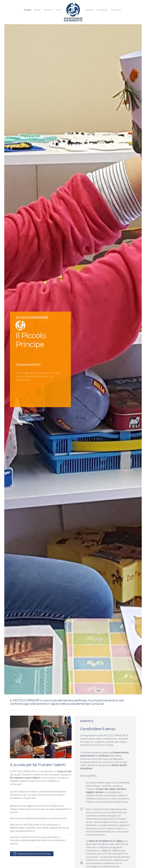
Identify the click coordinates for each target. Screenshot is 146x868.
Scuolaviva (102, 10)
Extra (58, 10)
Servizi (37, 10)
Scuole (27, 10)
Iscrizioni (48, 10)
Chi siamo (116, 10)
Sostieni (89, 10)
